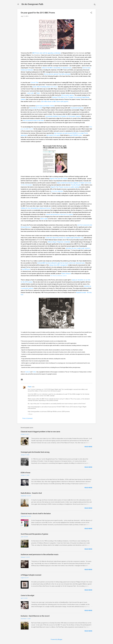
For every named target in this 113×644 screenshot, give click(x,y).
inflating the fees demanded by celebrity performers (36, 208)
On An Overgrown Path (32, 4)
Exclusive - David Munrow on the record (35, 616)
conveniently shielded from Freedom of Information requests (63, 116)
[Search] (95, 5)
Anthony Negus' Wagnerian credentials (59, 242)
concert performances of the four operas (59, 214)
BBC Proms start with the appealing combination (47, 53)
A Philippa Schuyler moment (31, 575)
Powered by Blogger (57, 639)
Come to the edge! (27, 595)
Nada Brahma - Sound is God (31, 493)
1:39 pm (30, 414)
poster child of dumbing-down (45, 87)
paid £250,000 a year (76, 135)
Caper (38, 93)
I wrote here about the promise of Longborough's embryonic (64, 238)
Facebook (28, 372)
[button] (91, 13)
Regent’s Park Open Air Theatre (59, 179)
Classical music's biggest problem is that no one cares (40, 432)
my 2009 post (26, 269)
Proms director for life (36, 108)
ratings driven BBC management (58, 265)
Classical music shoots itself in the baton (36, 514)
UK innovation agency (68, 95)
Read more (88, 447)
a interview (57, 191)
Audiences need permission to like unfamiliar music (40, 554)
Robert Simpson (66, 274)
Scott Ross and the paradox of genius (34, 534)
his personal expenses (77, 108)
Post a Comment (27, 418)
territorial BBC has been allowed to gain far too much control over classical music (61, 263)
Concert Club (34, 83)
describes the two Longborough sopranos (78, 248)
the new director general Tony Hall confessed (57, 74)
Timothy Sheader (76, 185)
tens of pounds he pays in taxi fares (33, 121)
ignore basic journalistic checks (45, 106)
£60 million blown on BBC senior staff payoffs (55, 102)
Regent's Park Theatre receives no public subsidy (65, 187)
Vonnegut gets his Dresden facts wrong (35, 452)
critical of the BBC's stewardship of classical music (57, 68)
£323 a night (44, 219)
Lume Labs (30, 93)
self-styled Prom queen (53, 135)
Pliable (30, 387)
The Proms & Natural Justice (58, 276)
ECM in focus (26, 473)
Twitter (34, 372)
